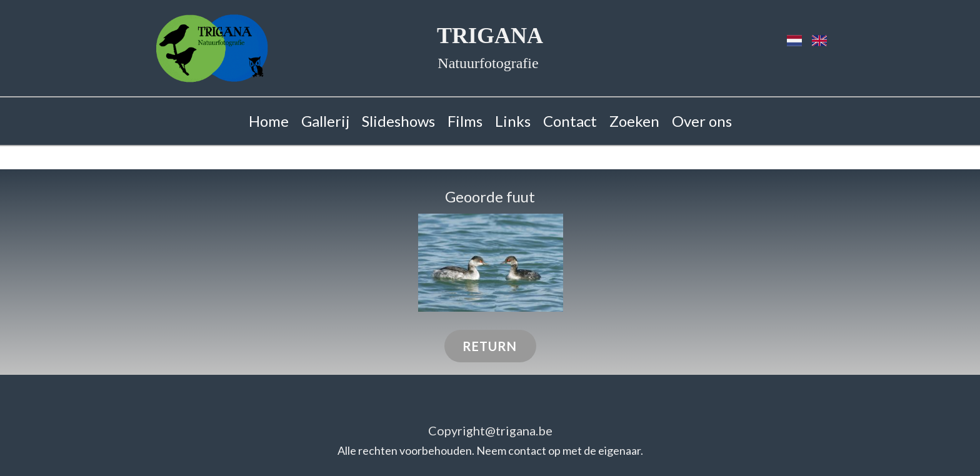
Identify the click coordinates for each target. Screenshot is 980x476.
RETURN (490, 346)
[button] (491, 263)
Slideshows (398, 121)
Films (465, 121)
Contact (570, 121)
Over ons (702, 121)
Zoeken (634, 121)
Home (269, 121)
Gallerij (325, 121)
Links (513, 121)
